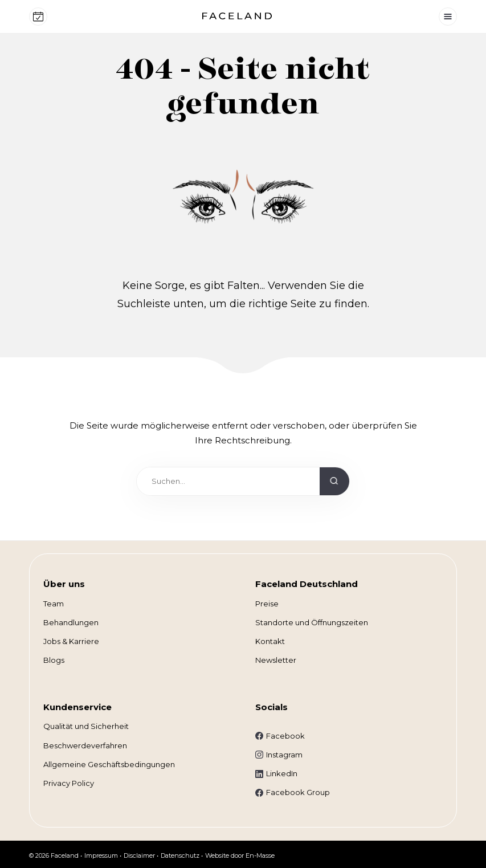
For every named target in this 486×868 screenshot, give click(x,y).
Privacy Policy (69, 783)
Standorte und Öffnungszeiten (312, 622)
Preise (267, 604)
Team (54, 604)
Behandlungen (71, 622)
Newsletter (276, 660)
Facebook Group (298, 792)
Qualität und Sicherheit (86, 726)
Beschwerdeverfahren (85, 745)
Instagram (284, 755)
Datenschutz (180, 855)
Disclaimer (139, 855)
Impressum (101, 855)
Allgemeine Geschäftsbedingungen (109, 764)
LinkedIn (282, 773)
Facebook (285, 736)
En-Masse (260, 855)
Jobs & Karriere (71, 641)
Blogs (54, 660)
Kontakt (270, 641)
